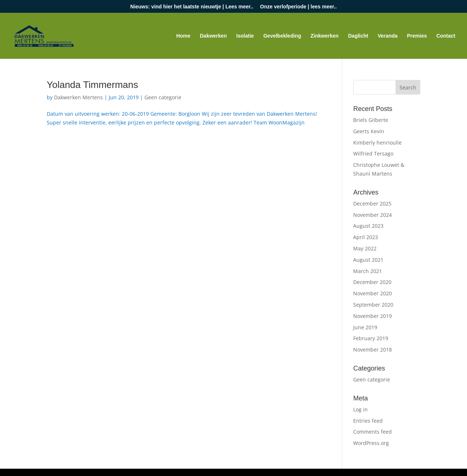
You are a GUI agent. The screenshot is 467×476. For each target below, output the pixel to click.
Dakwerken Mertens (78, 97)
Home (183, 36)
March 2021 (368, 271)
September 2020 (373, 305)
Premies (417, 36)
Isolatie (245, 36)
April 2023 (366, 237)
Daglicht (358, 36)
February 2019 (371, 338)
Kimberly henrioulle (377, 143)
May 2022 (365, 248)
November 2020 (373, 293)
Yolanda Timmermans (92, 85)
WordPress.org (371, 443)
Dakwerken (213, 36)
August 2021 (368, 260)
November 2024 (373, 215)
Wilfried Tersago (373, 153)
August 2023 (368, 226)
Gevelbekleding (282, 36)
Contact (446, 36)
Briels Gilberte (371, 120)
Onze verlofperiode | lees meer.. (298, 7)
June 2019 (365, 327)
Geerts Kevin (369, 131)
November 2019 (373, 316)
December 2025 (372, 204)
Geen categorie (163, 97)
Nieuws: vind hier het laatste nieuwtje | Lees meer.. (192, 7)
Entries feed (368, 421)
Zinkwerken (325, 36)
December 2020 (372, 282)
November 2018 (373, 350)
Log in (360, 409)
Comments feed (373, 432)
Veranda (387, 36)
